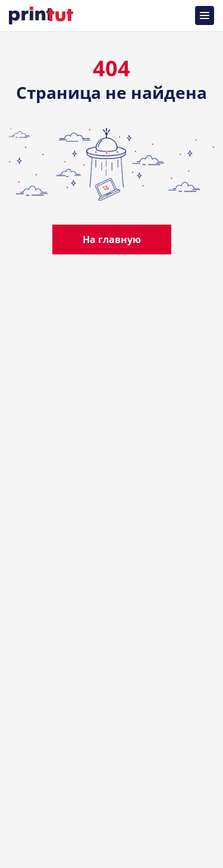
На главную (112, 239)
